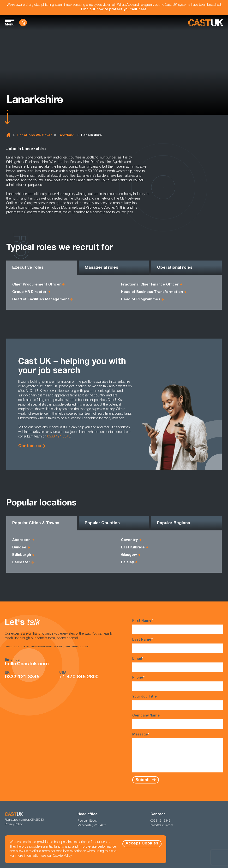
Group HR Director (29, 292)
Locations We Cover (35, 136)
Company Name (178, 721)
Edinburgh (22, 555)
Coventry (129, 540)
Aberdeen (21, 540)
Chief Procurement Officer (37, 285)
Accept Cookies (142, 844)
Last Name (178, 645)
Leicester (21, 562)
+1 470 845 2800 (79, 677)
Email (178, 664)
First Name (178, 626)
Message (178, 753)
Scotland (66, 136)
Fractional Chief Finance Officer (150, 285)
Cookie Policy (62, 856)
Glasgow (129, 555)
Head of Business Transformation (152, 292)
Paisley (127, 562)
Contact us (30, 446)
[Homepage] (206, 23)
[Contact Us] (23, 23)
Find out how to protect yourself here (114, 10)
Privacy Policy (14, 825)
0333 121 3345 (59, 437)
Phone (178, 683)
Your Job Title (178, 702)
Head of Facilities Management (41, 300)
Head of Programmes (141, 300)
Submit (143, 780)
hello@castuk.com (27, 664)
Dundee (19, 548)
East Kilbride (133, 548)
